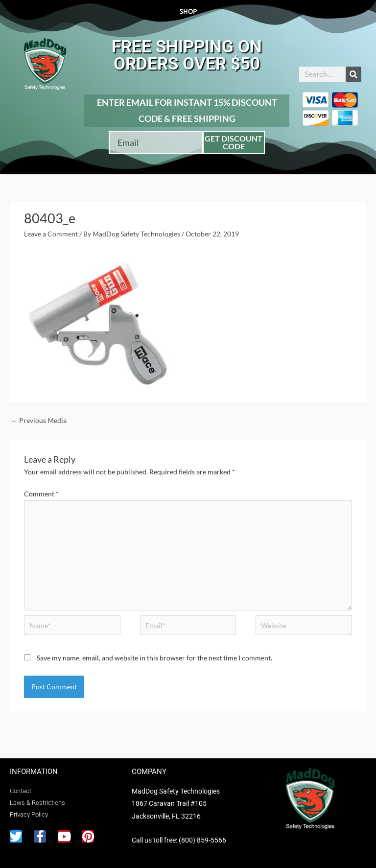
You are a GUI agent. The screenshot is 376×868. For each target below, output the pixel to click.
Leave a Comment (51, 234)
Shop (188, 12)
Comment (41, 494)
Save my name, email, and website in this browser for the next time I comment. (154, 658)
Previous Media (39, 420)
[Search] (353, 74)
